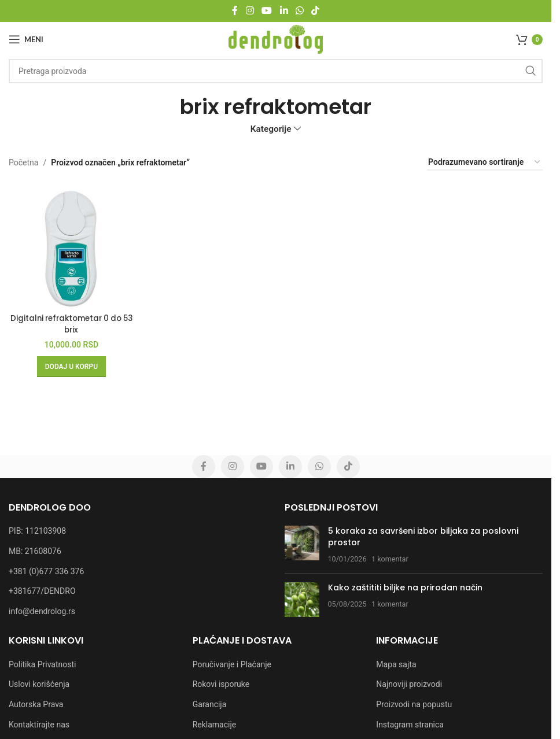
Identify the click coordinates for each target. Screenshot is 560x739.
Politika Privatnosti (42, 664)
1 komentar (390, 559)
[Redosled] (485, 163)
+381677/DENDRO (42, 591)
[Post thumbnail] (302, 545)
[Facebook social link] (235, 11)
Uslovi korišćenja (39, 684)
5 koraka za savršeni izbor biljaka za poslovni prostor (423, 537)
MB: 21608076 (35, 551)
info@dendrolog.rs (42, 611)
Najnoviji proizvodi (409, 684)
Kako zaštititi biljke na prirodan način (405, 587)
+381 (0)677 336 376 (46, 571)
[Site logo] (276, 39)
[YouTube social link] (267, 11)
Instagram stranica (410, 725)
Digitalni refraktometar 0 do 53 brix (69, 319)
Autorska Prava (36, 704)
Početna (23, 162)
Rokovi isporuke (221, 684)
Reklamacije (215, 725)
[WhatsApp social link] (299, 11)
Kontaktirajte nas (39, 725)
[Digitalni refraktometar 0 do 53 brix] (69, 242)
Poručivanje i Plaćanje (232, 664)
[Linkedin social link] (284, 11)
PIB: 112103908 (37, 531)
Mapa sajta (396, 664)
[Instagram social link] (250, 11)
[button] (69, 361)
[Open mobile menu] (26, 39)
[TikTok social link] (315, 11)
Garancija (210, 704)
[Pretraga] (276, 71)
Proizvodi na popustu (414, 704)
